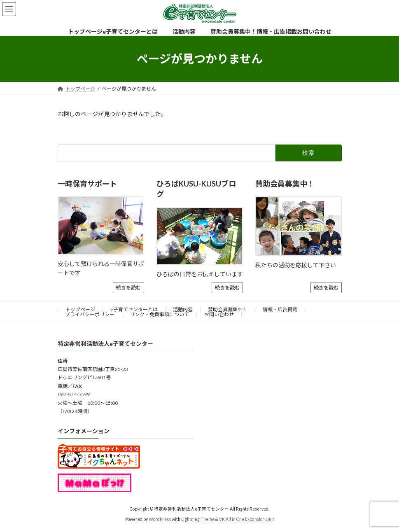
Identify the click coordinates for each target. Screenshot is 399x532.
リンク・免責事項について (159, 314)
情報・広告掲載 (280, 309)
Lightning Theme (198, 519)
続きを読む (128, 288)
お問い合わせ (219, 314)
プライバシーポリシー (90, 314)
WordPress (160, 519)
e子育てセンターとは (134, 309)
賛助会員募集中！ (228, 309)
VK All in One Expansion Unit (247, 519)
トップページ (80, 309)
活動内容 (183, 309)
